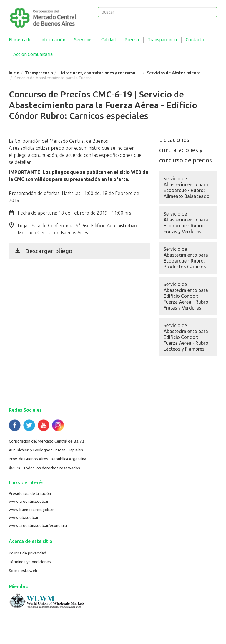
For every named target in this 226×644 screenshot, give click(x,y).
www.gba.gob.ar (24, 517)
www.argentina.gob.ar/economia (38, 525)
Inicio (14, 73)
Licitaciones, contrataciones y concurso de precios (108, 73)
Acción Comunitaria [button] (33, 54)
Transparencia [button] (162, 39)
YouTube (44, 425)
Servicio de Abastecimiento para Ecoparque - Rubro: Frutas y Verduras (186, 223)
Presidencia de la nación (30, 493)
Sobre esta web (23, 571)
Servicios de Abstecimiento (174, 73)
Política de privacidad (28, 553)
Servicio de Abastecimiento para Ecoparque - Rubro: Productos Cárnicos (186, 258)
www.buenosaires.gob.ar (31, 510)
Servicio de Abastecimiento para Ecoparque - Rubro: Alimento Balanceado (187, 187)
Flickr (58, 425)
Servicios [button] (83, 39)
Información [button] (53, 39)
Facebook (15, 425)
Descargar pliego (49, 251)
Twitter (29, 425)
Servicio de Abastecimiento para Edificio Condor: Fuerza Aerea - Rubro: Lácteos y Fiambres (186, 337)
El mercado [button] (20, 39)
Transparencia (39, 73)
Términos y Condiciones (30, 562)
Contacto (195, 39)
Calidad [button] (108, 39)
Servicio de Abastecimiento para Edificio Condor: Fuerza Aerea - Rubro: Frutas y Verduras (186, 296)
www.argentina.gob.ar (29, 501)
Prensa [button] (132, 39)
